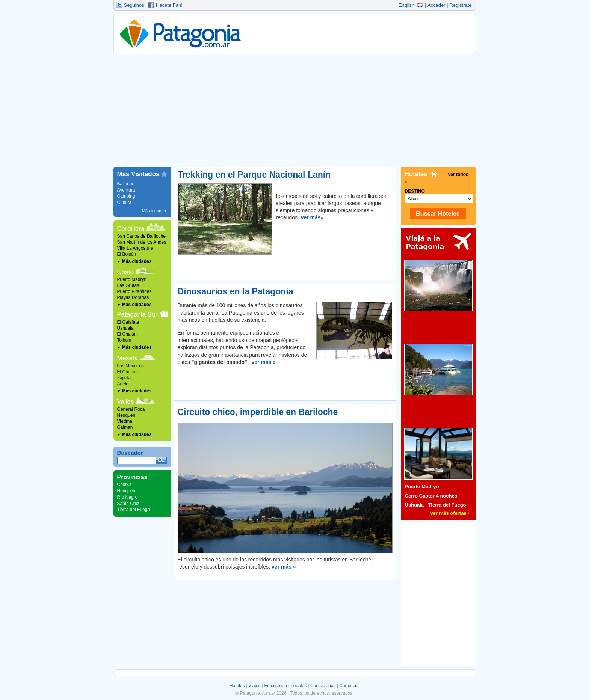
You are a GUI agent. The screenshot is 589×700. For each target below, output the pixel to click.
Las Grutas (128, 285)
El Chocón (128, 372)
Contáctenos (323, 686)
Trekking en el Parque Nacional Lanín (254, 175)
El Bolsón (127, 254)
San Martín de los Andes (142, 242)
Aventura (126, 190)
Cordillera (131, 229)
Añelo (123, 384)
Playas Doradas (133, 297)
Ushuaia (125, 328)
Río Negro (128, 497)
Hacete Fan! (169, 5)
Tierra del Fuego (134, 510)
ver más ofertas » (451, 513)
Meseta (128, 358)
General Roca (131, 409)
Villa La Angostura (135, 248)
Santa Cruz (128, 504)
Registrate (460, 5)
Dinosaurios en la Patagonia (236, 291)
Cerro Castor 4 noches (431, 496)
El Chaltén (128, 334)
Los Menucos (131, 366)
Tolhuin (124, 340)
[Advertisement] (295, 110)
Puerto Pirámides (134, 291)
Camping (126, 196)
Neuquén (126, 491)
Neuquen (126, 415)
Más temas (155, 211)
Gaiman (125, 427)
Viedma (125, 421)
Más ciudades (134, 261)
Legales (299, 686)
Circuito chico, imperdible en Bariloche (258, 412)
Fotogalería (276, 686)
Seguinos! (135, 5)
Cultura (125, 202)
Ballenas (126, 184)
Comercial (349, 686)
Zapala (124, 378)
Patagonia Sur (137, 315)
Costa (125, 272)
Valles (126, 402)
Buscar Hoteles (438, 213)
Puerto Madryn (132, 279)
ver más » (264, 362)
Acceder (436, 5)
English (411, 5)
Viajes (254, 686)
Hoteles (237, 686)
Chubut (125, 484)
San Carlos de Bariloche (141, 236)
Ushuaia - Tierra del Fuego (436, 505)
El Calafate (128, 322)
